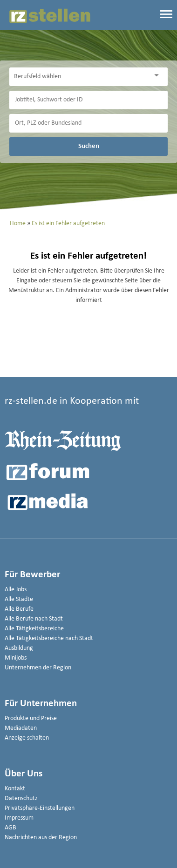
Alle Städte (19, 599)
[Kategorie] (79, 77)
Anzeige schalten (27, 738)
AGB (10, 828)
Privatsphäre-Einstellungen (40, 808)
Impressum (19, 818)
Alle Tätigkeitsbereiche (34, 629)
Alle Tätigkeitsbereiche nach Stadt (49, 638)
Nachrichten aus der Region (41, 838)
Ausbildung (19, 648)
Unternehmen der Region (38, 668)
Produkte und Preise (31, 718)
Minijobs (16, 658)
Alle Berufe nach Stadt (34, 619)
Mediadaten (21, 728)
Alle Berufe (19, 609)
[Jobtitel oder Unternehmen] (88, 100)
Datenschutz (21, 798)
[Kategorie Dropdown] (158, 76)
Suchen (89, 146)
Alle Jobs (16, 590)
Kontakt (15, 789)
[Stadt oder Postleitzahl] (88, 123)
